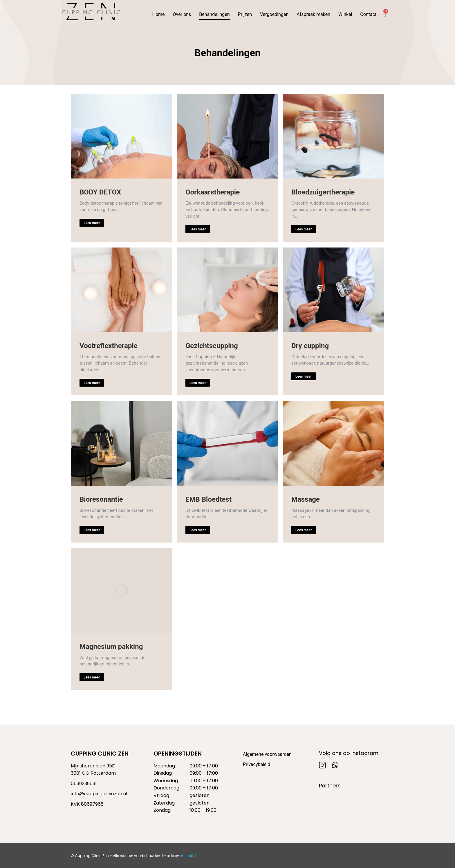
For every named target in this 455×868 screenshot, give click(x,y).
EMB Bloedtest (208, 499)
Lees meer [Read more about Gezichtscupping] (198, 383)
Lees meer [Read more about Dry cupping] (304, 376)
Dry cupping (310, 346)
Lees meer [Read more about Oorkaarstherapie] (198, 229)
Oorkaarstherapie (213, 192)
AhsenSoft (189, 856)
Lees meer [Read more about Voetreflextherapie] (92, 383)
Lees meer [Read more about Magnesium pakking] (92, 677)
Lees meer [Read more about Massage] (304, 530)
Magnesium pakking (111, 647)
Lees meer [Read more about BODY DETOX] (92, 223)
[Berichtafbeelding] (122, 136)
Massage (306, 499)
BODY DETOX (100, 192)
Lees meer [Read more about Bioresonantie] (92, 530)
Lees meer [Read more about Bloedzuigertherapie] (304, 229)
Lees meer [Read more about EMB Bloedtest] (198, 530)
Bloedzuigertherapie (323, 192)
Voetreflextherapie (109, 346)
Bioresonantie (101, 499)
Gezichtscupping (212, 346)
